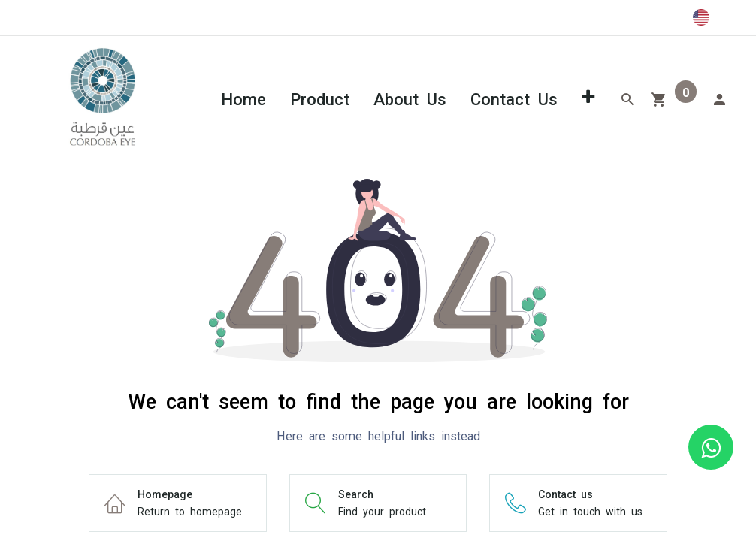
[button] (588, 98)
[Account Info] (719, 98)
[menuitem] (243, 98)
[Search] (627, 98)
